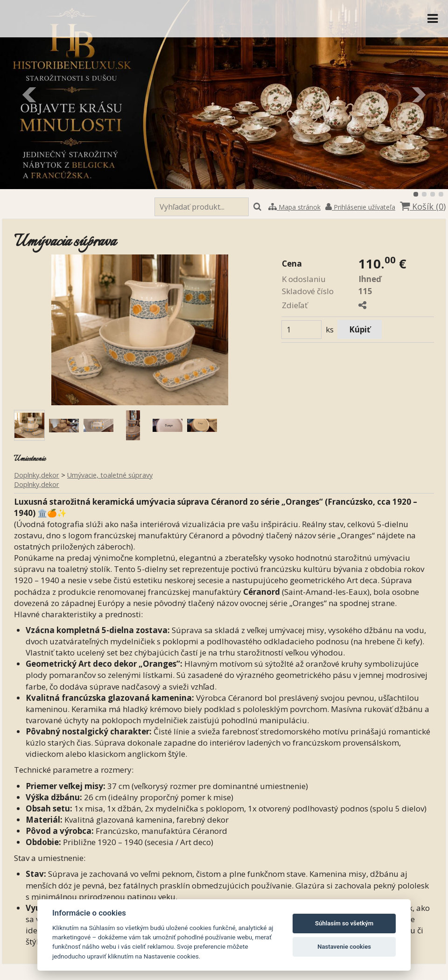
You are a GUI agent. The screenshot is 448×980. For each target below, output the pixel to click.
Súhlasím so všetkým (344, 923)
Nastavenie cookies (344, 947)
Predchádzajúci (30, 95)
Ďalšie (418, 95)
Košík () (423, 206)
